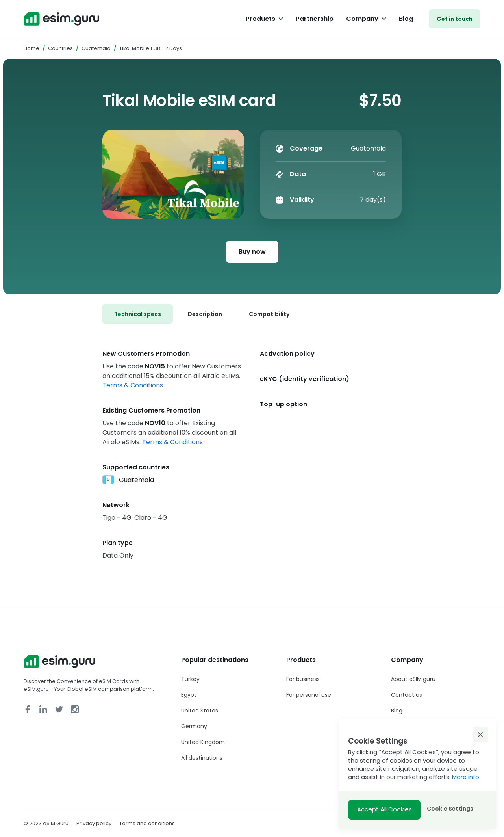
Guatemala (96, 48)
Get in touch (455, 19)
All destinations (202, 758)
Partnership (315, 19)
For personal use (309, 695)
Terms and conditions (147, 823)
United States (200, 711)
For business (303, 679)
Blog (406, 19)
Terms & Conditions (133, 385)
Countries (60, 48)
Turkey (190, 679)
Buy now (252, 252)
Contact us (407, 695)
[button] (480, 735)
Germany (194, 726)
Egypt (189, 695)
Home (31, 48)
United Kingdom (203, 742)
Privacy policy (94, 823)
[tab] (138, 314)
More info (466, 777)
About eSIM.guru (413, 679)
